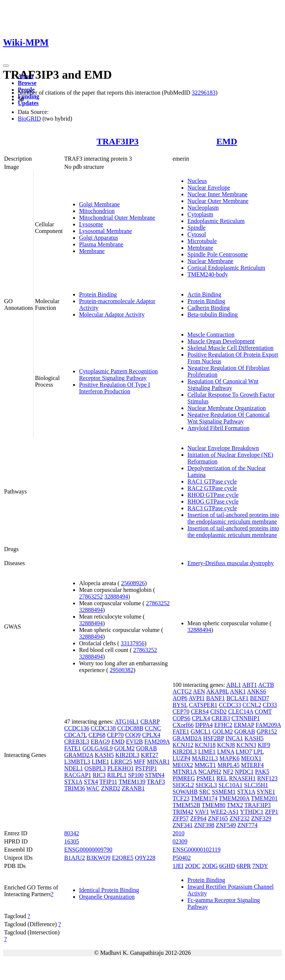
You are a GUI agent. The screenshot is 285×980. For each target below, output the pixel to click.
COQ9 (133, 735)
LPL (259, 752)
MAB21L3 (205, 758)
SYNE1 (266, 792)
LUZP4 (181, 758)
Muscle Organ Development (221, 341)
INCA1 (234, 738)
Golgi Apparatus (99, 238)
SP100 (136, 775)
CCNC (153, 728)
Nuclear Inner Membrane (217, 194)
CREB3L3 (77, 742)
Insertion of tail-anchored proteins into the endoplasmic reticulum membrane (233, 518)
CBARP (150, 722)
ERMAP (244, 725)
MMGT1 (205, 765)
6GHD (227, 866)
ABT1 (250, 685)
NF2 (228, 772)
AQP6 (180, 698)
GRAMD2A (79, 755)
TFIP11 (108, 782)
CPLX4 (151, 735)
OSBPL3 (95, 768)
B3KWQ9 (99, 858)
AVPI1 (196, 698)
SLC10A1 (231, 785)
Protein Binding (98, 294)
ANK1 (238, 691)
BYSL (180, 705)
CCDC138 (103, 728)
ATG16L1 (127, 722)
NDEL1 (74, 768)
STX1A (73, 782)
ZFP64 (199, 818)
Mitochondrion (97, 211)
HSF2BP (213, 738)
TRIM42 (183, 812)
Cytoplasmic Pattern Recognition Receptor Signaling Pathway (118, 375)
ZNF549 (226, 825)
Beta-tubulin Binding (213, 314)
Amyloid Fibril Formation (218, 428)
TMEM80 (213, 805)
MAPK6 (229, 758)
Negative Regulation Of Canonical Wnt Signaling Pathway (229, 418)
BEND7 (260, 698)
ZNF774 (248, 825)
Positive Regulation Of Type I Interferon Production (114, 388)
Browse (27, 83)
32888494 (116, 596)
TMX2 (235, 805)
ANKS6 (256, 691)
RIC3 (99, 775)
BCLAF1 (237, 698)
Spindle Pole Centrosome (218, 254)
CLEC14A (241, 712)
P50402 (182, 858)
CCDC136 (77, 728)
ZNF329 (261, 818)
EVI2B (135, 742)
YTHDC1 (252, 812)
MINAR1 (158, 762)
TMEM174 (204, 798)
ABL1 (233, 685)
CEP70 (115, 735)
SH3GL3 (206, 785)
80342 (72, 833)
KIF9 (264, 745)
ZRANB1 (133, 788)
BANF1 (215, 698)
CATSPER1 (203, 705)
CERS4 (200, 712)
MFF (140, 762)
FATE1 (73, 748)
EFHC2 (223, 725)
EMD (227, 141)
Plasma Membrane (101, 244)
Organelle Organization (107, 897)
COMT (263, 712)
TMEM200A (234, 798)
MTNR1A (185, 772)
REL (222, 778)
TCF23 (181, 798)
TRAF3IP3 (117, 141)
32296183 (204, 93)
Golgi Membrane (99, 204)
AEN (199, 691)
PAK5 (262, 772)
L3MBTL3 (77, 762)
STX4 (91, 782)
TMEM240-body (208, 274)
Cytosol (197, 234)
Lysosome (91, 224)
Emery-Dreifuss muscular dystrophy (231, 563)
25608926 (133, 583)
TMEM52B (186, 805)
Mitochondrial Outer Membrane (117, 218)
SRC (205, 792)
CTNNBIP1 (246, 718)
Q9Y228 (145, 858)
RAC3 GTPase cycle (212, 508)
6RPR (243, 866)
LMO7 (244, 752)
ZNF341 (183, 825)
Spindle (196, 228)
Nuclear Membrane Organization (227, 408)
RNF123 (267, 778)
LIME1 (100, 762)
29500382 (122, 670)
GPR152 (267, 732)
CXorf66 (183, 725)
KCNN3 (246, 745)
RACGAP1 (78, 775)
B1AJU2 (75, 858)
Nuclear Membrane (210, 261)
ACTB (266, 685)
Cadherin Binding (209, 308)
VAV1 (202, 812)
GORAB (147, 748)
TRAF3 (156, 782)
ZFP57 (181, 818)
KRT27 (150, 755)
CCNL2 (252, 705)
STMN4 (155, 775)
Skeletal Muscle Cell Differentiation (230, 348)
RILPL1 (117, 775)
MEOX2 (183, 765)
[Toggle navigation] (6, 66)
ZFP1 (272, 812)
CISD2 (218, 712)
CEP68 (97, 735)
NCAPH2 (210, 772)
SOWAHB (185, 792)
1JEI (178, 866)
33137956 (132, 643)
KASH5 (104, 755)
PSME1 (206, 778)
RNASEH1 (242, 778)
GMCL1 (201, 732)
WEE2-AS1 (225, 812)
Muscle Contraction (211, 335)
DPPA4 (204, 725)
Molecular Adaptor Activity (112, 314)
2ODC (193, 866)
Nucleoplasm (203, 208)
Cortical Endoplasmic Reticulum (226, 268)
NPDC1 (244, 772)
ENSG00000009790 (88, 850)
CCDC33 (230, 705)
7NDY (260, 866)
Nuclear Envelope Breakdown (223, 448)
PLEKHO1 (120, 768)
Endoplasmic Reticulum (216, 221)
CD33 (270, 705)
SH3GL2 (183, 785)
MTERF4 (253, 765)
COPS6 (181, 718)
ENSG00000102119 (196, 850)
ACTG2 (182, 691)
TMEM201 (264, 798)
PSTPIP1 (146, 768)
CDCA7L (76, 735)
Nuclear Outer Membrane (218, 201)
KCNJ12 (183, 745)
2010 (178, 833)
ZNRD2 (111, 788)
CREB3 (221, 718)
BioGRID (29, 119)
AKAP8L (218, 691)
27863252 (91, 596)
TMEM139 (132, 782)
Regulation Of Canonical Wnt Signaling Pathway (223, 385)
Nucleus (197, 181)
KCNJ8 (226, 745)
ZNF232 (239, 818)
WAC (93, 788)
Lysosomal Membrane (106, 231)
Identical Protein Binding (109, 890)
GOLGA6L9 (98, 748)
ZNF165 (218, 818)
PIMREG (184, 778)
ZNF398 (204, 825)
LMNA (226, 752)
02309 (180, 841)
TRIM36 (75, 788)
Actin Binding (204, 294)
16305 (72, 841)
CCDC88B (130, 728)
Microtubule (202, 241)
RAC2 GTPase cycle (212, 488)
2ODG (210, 866)
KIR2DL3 (127, 755)
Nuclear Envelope (209, 188)
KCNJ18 (205, 745)
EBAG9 (100, 742)
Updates (28, 103)
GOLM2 (125, 748)
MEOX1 (251, 758)
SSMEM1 (224, 792)
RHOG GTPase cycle (213, 502)
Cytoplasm (200, 214)
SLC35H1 (256, 785)
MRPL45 (229, 765)
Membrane (92, 251)
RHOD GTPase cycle (213, 495)
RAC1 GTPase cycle (212, 481)
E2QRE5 (123, 858)
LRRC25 (121, 762)
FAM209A (157, 742)
